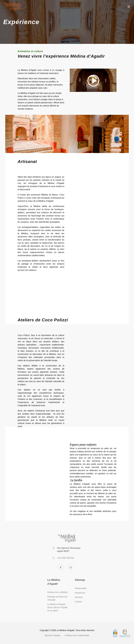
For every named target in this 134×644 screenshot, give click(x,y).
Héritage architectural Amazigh (57, 598)
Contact (78, 602)
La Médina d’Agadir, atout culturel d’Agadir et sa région (58, 607)
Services (79, 597)
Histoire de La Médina (58, 592)
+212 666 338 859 (65, 558)
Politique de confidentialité (77, 635)
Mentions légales (53, 635)
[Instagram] (71, 567)
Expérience (80, 593)
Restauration (81, 588)
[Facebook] (61, 567)
